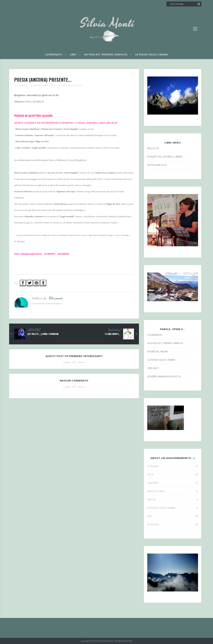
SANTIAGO (173, 483)
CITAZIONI (173, 466)
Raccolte (153, 148)
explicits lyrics (173, 491)
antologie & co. (157, 165)
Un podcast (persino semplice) (106, 54)
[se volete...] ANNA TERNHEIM (43, 334)
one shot (153, 368)
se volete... (173, 524)
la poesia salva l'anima (161, 360)
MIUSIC (34, 330)
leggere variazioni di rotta (164, 376)
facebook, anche (158, 351)
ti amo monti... (112, 334)
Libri (73, 54)
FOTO (173, 474)
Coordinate (54, 54)
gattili (173, 499)
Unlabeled (114, 330)
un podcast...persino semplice (165, 343)
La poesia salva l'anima (152, 54)
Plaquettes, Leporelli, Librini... (165, 157)
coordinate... (155, 335)
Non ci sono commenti (72, 85)
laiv (173, 516)
